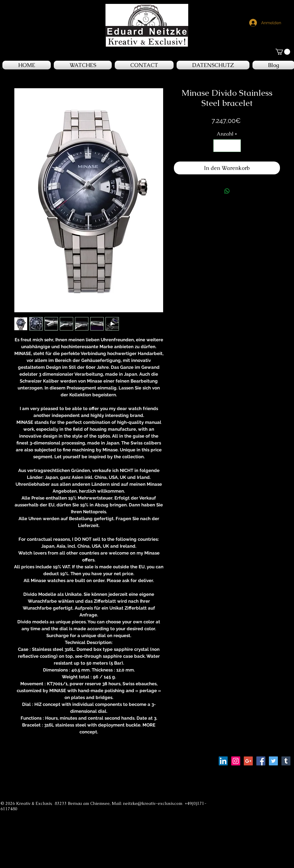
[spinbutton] (227, 146)
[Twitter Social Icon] (273, 761)
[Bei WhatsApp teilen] (227, 191)
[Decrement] (219, 146)
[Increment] (235, 146)
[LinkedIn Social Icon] (223, 761)
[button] (283, 52)
